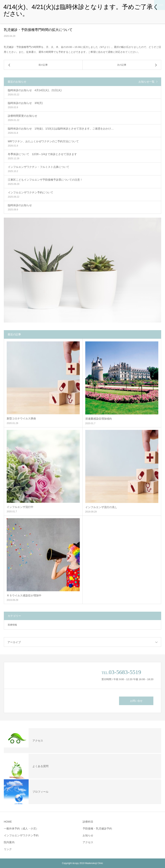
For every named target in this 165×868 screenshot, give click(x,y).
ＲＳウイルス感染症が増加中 (24, 595)
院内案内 (9, 842)
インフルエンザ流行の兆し (101, 507)
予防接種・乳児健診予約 (97, 829)
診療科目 (88, 822)
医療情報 (12, 625)
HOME (8, 822)
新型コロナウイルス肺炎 (21, 418)
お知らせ (88, 835)
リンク (8, 849)
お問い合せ (136, 701)
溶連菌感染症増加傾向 (99, 419)
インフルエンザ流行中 (20, 507)
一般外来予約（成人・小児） (21, 829)
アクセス (88, 842)
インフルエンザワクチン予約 (21, 835)
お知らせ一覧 (146, 82)
